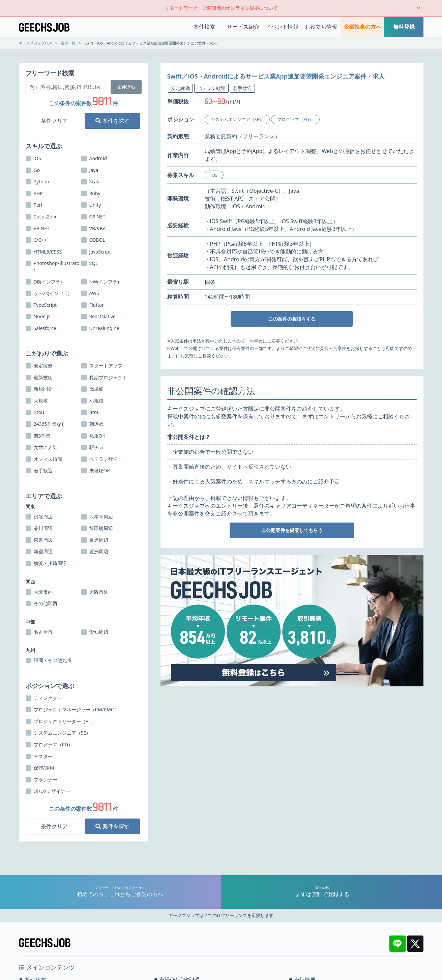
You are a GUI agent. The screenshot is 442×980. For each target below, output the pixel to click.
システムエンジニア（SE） (237, 119)
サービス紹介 (243, 27)
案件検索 (204, 27)
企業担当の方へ (362, 27)
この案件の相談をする (292, 319)
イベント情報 (282, 27)
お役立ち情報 (321, 27)
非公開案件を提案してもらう (292, 530)
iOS (214, 175)
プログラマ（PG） (295, 119)
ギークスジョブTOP (36, 43)
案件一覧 (68, 43)
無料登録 (404, 27)
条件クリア (54, 121)
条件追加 (126, 87)
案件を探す (112, 121)
